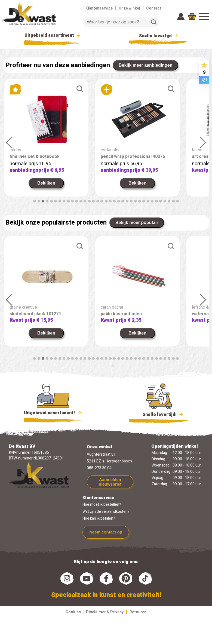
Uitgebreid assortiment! (53, 413)
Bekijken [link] (46, 183)
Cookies (73, 612)
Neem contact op (106, 532)
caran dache (112, 307)
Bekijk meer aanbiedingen (145, 65)
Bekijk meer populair (137, 223)
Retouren (138, 612)
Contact (154, 8)
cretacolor (110, 150)
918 (192, 18)
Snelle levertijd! (159, 414)
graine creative (23, 307)
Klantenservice (99, 8)
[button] (35, 201)
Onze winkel (129, 8)
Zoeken (154, 22)
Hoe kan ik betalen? (99, 518)
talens (15, 150)
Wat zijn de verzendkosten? (106, 512)
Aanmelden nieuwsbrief (110, 482)
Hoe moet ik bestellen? (102, 505)
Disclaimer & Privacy (105, 612)
